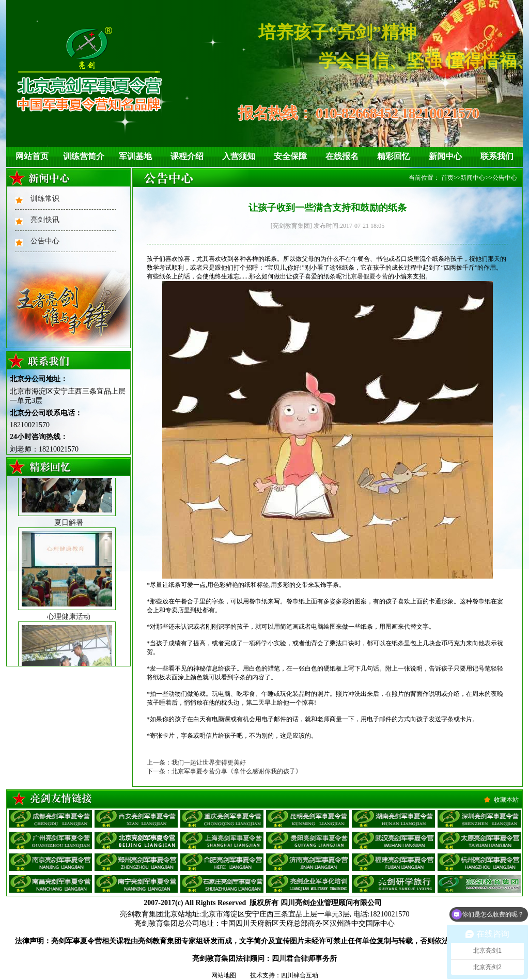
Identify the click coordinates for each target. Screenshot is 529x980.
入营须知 (239, 156)
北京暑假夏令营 (366, 276)
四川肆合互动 (300, 975)
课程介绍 (187, 156)
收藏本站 (506, 800)
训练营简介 (84, 156)
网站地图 (224, 975)
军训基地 (135, 156)
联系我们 (497, 156)
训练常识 (45, 199)
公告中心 (45, 241)
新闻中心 (445, 156)
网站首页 (32, 156)
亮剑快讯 (45, 220)
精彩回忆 (394, 156)
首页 (447, 178)
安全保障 (290, 156)
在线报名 (342, 156)
